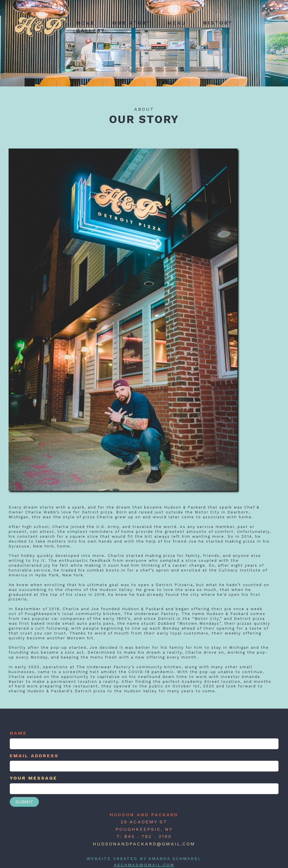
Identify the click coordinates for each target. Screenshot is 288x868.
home (86, 23)
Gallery (91, 31)
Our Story (131, 23)
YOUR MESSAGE (33, 778)
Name (18, 733)
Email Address (34, 756)
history (218, 23)
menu (177, 23)
